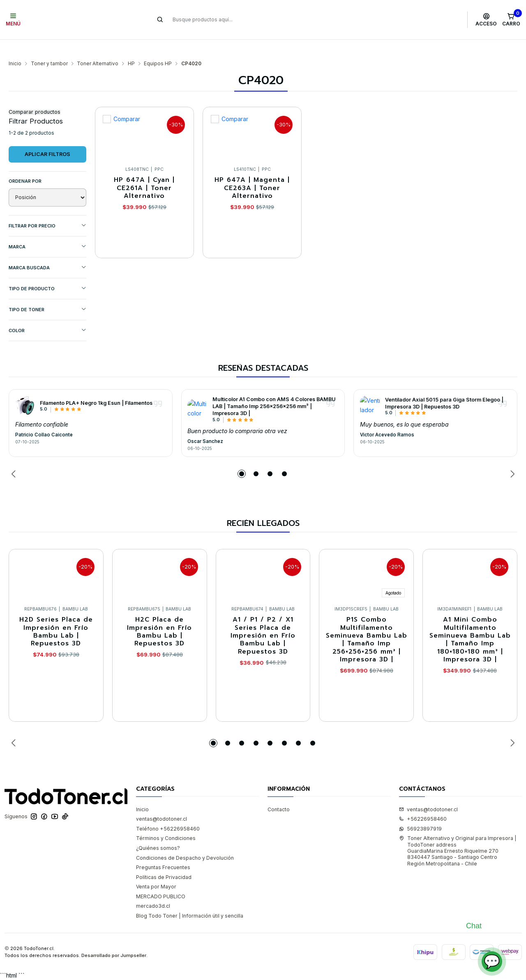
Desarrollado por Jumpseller (114, 939)
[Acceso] (486, 20)
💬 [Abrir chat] (492, 961)
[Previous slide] (15, 458)
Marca (47, 231)
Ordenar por (25, 165)
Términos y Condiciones (166, 822)
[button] (242, 458)
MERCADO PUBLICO (161, 880)
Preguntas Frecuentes (163, 851)
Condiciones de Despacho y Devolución (185, 842)
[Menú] (13, 20)
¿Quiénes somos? (158, 832)
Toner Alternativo (98, 48)
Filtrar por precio (47, 210)
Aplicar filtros (47, 138)
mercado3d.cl (153, 890)
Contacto (279, 793)
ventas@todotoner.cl (161, 803)
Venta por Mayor (156, 871)
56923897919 (420, 813)
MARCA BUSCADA (47, 251)
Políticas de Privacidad (164, 861)
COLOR (47, 314)
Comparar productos (35, 96)
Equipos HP (158, 48)
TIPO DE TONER (47, 293)
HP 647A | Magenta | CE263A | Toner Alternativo (252, 172)
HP (131, 48)
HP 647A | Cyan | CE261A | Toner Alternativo (144, 172)
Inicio (15, 48)
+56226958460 (423, 803)
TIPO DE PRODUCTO (47, 272)
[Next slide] (511, 458)
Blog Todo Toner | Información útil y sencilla (190, 900)
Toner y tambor (49, 48)
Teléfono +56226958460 (168, 813)
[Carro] (511, 20)
